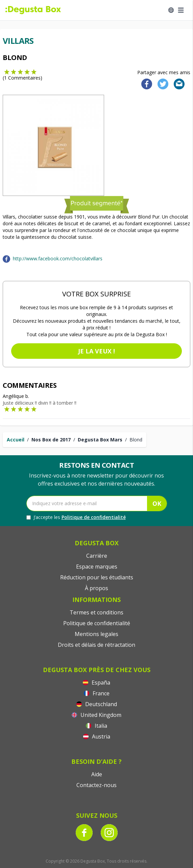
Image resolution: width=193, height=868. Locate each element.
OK (157, 503)
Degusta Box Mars (100, 440)
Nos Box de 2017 (51, 440)
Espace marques (97, 567)
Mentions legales (96, 634)
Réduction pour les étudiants (97, 577)
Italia (96, 726)
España (96, 683)
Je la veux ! (96, 351)
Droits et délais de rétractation (96, 645)
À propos (96, 588)
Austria (97, 736)
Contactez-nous (96, 785)
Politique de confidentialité (94, 517)
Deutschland (97, 704)
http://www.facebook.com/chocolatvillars (58, 258)
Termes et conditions (96, 612)
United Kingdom (96, 715)
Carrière (97, 556)
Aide (97, 774)
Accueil (16, 440)
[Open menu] (181, 10)
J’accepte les (76, 517)
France (97, 693)
